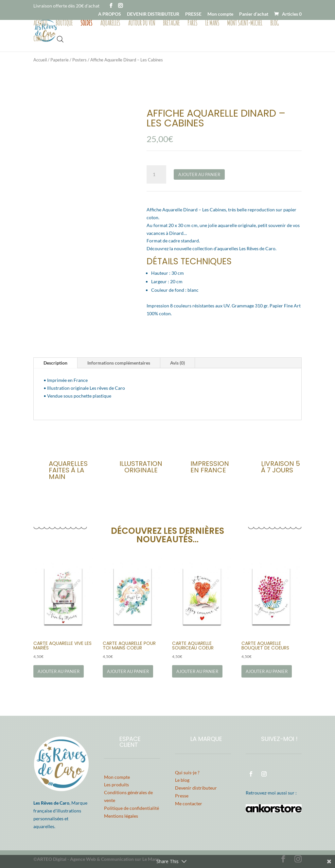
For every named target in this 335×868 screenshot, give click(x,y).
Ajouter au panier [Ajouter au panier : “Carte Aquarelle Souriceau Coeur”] (197, 671)
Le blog (182, 780)
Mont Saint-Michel (245, 24)
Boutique (64, 24)
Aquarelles (110, 24)
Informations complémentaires (119, 363)
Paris (192, 24)
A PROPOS (110, 14)
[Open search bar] (60, 39)
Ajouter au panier (199, 174)
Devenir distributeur (196, 788)
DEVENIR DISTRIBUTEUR (153, 14)
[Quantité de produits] (156, 174)
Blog (274, 24)
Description (55, 363)
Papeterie (60, 60)
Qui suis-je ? (187, 772)
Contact (41, 40)
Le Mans (212, 24)
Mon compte (220, 14)
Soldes (86, 24)
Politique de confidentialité (132, 808)
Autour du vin (141, 24)
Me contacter (189, 803)
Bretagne (171, 24)
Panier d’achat (254, 14)
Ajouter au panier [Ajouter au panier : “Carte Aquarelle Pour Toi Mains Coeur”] (128, 671)
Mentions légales (121, 816)
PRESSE (193, 14)
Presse (182, 796)
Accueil (41, 24)
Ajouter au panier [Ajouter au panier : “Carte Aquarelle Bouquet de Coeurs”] (267, 671)
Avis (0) (177, 363)
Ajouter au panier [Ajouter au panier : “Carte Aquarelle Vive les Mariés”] (59, 671)
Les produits (116, 785)
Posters (79, 60)
